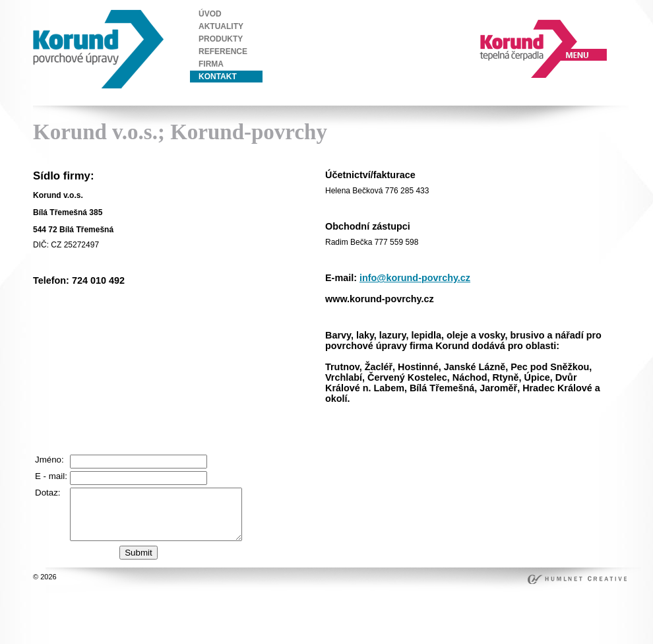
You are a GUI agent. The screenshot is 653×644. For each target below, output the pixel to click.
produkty (221, 39)
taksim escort (563, 430)
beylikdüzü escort (507, 430)
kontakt (218, 77)
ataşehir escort (407, 448)
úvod (210, 14)
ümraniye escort (446, 430)
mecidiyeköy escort (513, 439)
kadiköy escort (461, 448)
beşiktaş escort (404, 439)
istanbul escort (351, 430)
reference (223, 51)
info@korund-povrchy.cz (415, 278)
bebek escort (455, 439)
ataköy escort (573, 439)
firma (211, 64)
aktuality (221, 26)
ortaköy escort (350, 439)
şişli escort (397, 430)
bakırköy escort (352, 448)
